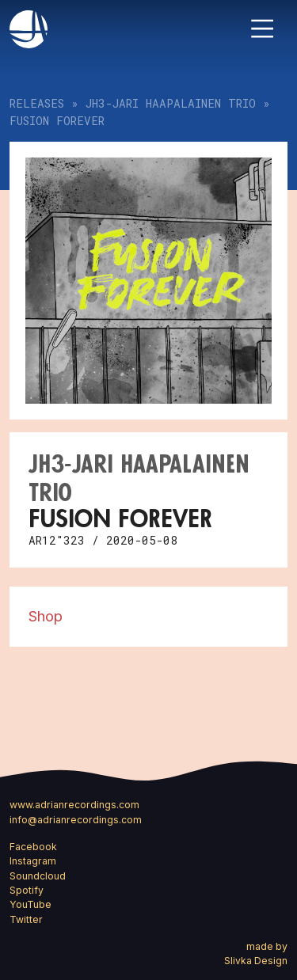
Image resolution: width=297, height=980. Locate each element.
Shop (46, 616)
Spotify (27, 890)
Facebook (33, 847)
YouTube (30, 904)
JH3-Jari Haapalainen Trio (171, 103)
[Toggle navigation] (262, 28)
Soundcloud (38, 876)
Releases (37, 103)
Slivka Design (256, 961)
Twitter (26, 919)
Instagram (33, 861)
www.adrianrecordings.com (74, 805)
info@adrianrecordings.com (76, 820)
